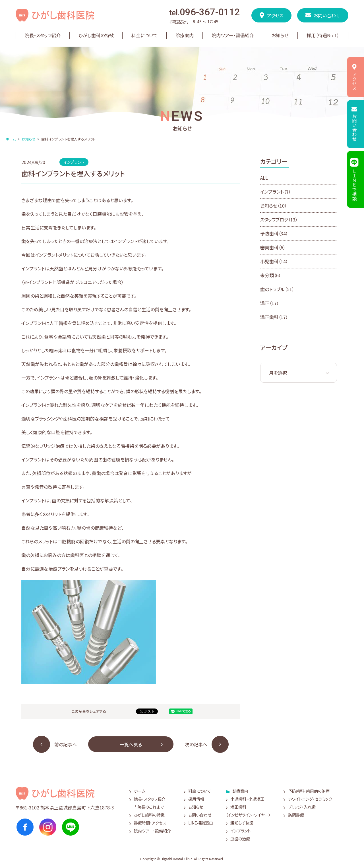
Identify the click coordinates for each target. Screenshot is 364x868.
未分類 (271, 275)
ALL (264, 178)
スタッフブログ (279, 219)
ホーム (11, 139)
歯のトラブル (277, 289)
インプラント (276, 192)
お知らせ (28, 139)
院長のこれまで (151, 807)
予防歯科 (274, 233)
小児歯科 (274, 261)
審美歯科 (273, 247)
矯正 (270, 303)
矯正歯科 (274, 317)
